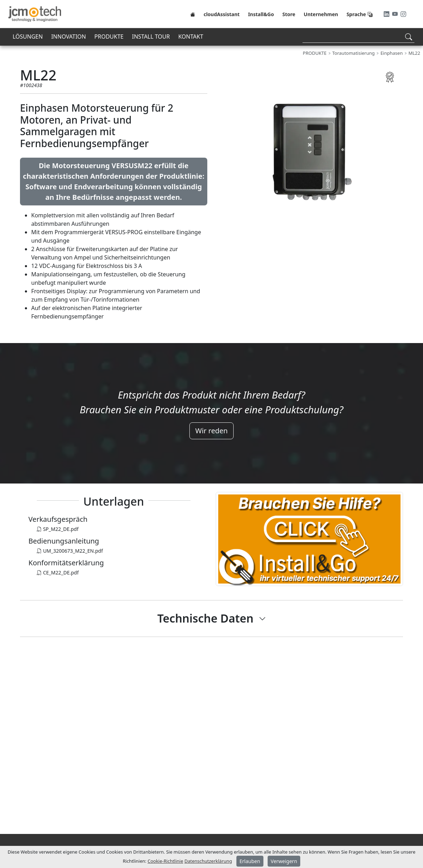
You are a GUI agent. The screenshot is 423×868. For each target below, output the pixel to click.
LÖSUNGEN (28, 37)
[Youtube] (396, 14)
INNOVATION (69, 37)
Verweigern (284, 861)
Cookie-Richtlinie (166, 861)
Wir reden (211, 431)
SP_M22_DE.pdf (58, 529)
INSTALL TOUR (151, 37)
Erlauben (250, 861)
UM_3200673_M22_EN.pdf (70, 551)
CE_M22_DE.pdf (58, 573)
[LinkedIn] (387, 14)
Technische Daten (205, 618)
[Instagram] (403, 14)
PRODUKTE (109, 37)
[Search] (358, 37)
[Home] (193, 14)
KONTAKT (191, 37)
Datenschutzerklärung (208, 861)
